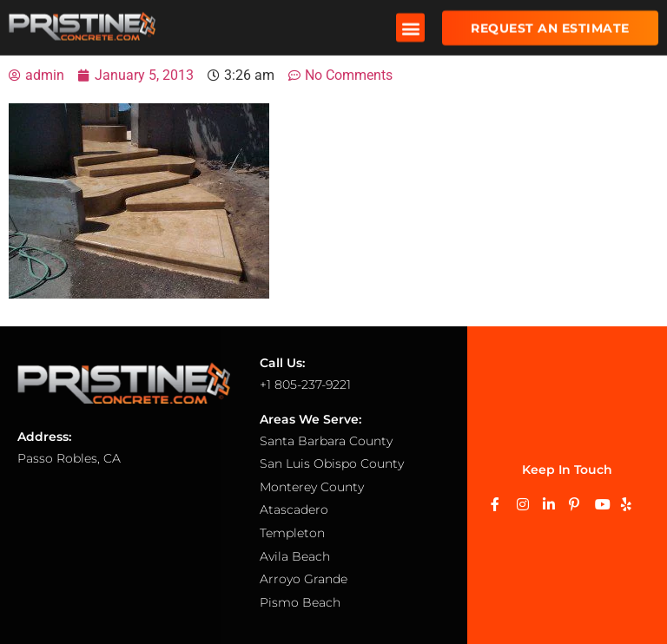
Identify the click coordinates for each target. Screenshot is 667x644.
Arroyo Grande (304, 579)
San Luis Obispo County (332, 463)
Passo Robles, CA (69, 458)
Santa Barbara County (326, 441)
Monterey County (312, 487)
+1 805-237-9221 (305, 384)
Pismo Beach (300, 602)
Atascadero (294, 509)
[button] (410, 26)
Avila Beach (295, 556)
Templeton (292, 533)
